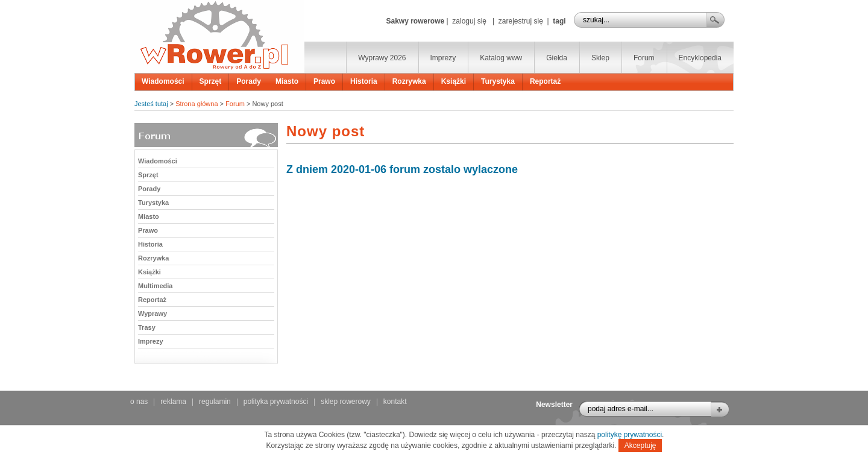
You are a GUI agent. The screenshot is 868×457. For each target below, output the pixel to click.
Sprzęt (211, 81)
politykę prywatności (630, 435)
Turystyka (498, 81)
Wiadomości (163, 81)
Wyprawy (153, 314)
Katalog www (501, 58)
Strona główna (197, 104)
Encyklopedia (700, 58)
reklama (173, 402)
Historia (364, 81)
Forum (644, 58)
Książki (454, 81)
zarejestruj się (521, 21)
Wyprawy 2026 (382, 58)
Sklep (600, 58)
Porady (249, 81)
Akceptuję (640, 446)
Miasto (287, 81)
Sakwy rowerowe (415, 21)
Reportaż (545, 81)
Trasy (147, 327)
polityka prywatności (276, 402)
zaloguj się (469, 21)
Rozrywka (409, 81)
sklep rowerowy (346, 402)
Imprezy (443, 58)
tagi (559, 21)
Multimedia (155, 286)
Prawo (324, 81)
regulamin (215, 402)
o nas (139, 402)
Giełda (557, 58)
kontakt (395, 402)
